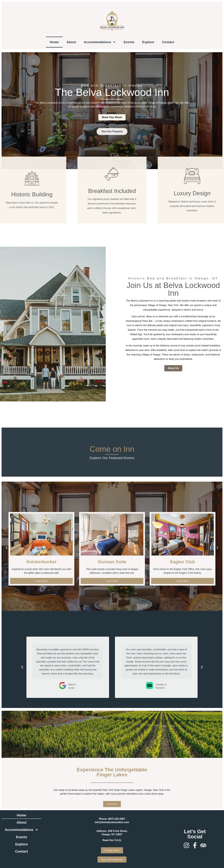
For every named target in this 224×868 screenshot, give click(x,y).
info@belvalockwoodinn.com (112, 822)
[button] (22, 742)
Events (129, 42)
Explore (148, 42)
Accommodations (100, 42)
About (71, 42)
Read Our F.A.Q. (112, 840)
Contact (168, 42)
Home (54, 42)
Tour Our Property (112, 142)
